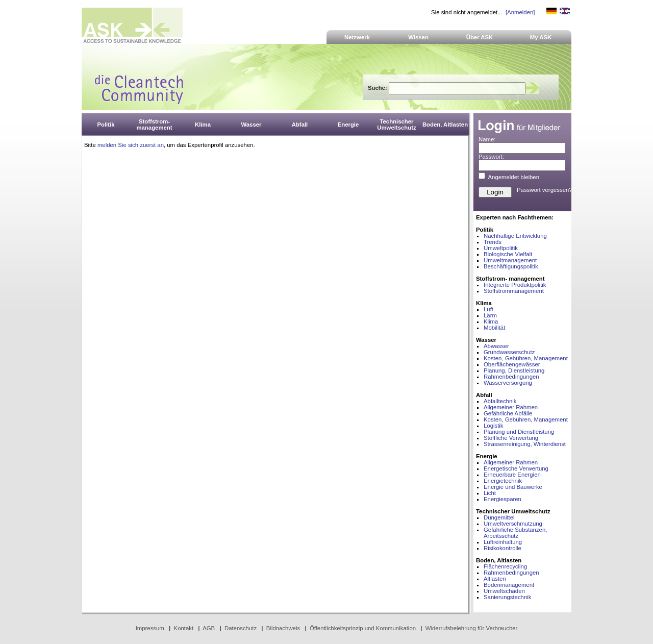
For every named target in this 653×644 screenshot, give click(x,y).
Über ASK (480, 37)
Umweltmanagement (510, 260)
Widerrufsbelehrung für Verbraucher (472, 628)
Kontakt (184, 628)
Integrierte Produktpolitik (515, 285)
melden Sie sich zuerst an (131, 145)
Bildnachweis (283, 628)
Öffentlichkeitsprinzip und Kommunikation (363, 628)
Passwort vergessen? (545, 190)
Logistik (494, 426)
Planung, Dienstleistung (514, 370)
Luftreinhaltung (503, 542)
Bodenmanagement (509, 585)
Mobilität (494, 328)
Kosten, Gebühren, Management (526, 358)
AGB (209, 628)
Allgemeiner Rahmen (511, 407)
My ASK (541, 37)
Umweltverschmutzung (513, 524)
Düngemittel (499, 517)
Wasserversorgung (508, 383)
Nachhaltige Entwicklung (515, 236)
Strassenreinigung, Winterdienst (525, 444)
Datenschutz (241, 628)
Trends (493, 242)
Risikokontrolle (503, 548)
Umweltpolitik (501, 248)
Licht (490, 493)
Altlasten (495, 579)
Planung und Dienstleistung (519, 432)
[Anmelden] (520, 12)
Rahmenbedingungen (511, 377)
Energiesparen (503, 499)
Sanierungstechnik (507, 597)
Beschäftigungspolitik (511, 266)
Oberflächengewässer (512, 364)
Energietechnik (503, 481)
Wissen (418, 37)
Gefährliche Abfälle (508, 413)
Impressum (150, 628)
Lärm (490, 315)
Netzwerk (357, 37)
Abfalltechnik (500, 401)
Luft (488, 309)
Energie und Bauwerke (513, 487)
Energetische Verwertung (516, 468)
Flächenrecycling (505, 566)
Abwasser (496, 346)
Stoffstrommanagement (514, 291)
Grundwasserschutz (509, 352)
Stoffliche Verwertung (511, 438)
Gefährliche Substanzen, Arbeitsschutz (515, 533)
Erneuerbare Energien (512, 475)
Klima (491, 321)
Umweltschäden (504, 591)
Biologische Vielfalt (508, 254)
